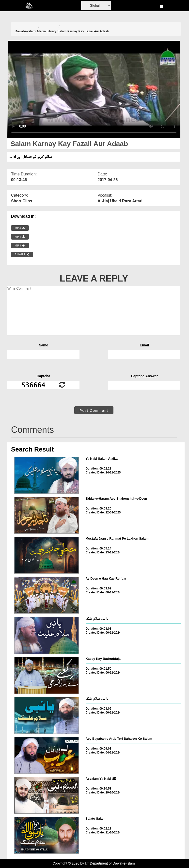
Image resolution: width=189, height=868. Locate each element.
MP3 (20, 237)
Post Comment (94, 411)
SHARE (22, 255)
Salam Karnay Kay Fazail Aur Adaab (83, 31)
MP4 (20, 228)
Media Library (47, 31)
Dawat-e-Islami (25, 31)
